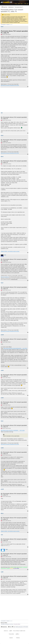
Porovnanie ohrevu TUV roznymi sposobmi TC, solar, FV (12, 11)
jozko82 (2, 335)
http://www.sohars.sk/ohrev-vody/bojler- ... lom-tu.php (13, 430)
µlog (27, 4)
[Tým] (13, 627)
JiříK (2, 113)
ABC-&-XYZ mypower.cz (5, 277)
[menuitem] (12, 7)
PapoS (2, 27)
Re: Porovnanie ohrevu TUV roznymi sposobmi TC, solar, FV (14, 118)
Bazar (22, 4)
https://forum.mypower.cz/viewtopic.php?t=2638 (10, 85)
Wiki (25, 4)
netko (2, 535)
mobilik (2, 370)
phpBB (11, 631)
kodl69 (2, 572)
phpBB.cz (17, 634)
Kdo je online (4, 623)
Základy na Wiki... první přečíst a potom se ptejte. (10, 251)
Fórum (16, 4)
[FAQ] (10, 627)
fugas (7, 549)
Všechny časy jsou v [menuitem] (22, 627)
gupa (5, 255)
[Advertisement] (14, 100)
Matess (2, 157)
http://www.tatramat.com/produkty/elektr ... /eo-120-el (15, 348)
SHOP (19, 4)
